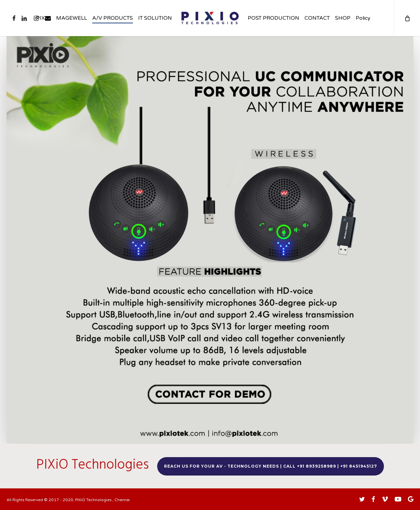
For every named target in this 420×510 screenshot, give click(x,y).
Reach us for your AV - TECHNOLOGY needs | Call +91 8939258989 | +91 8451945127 (271, 466)
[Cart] (407, 18)
